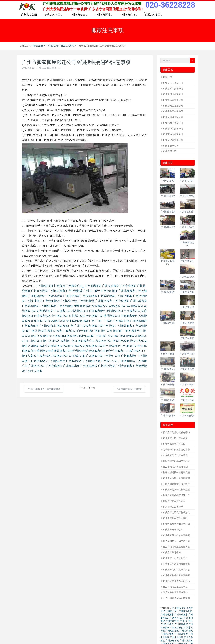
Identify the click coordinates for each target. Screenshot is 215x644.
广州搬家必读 (52, 46)
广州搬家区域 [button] (103, 15)
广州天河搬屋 (86, 301)
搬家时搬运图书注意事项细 (176, 472)
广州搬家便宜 (39, 361)
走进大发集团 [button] (53, 15)
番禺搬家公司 (62, 351)
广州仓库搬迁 (54, 366)
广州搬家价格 (121, 321)
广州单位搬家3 (187, 385)
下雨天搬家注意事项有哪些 (176, 484)
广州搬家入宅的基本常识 (175, 438)
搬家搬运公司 (104, 341)
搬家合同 (60, 336)
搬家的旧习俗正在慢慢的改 (176, 547)
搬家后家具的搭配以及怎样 (176, 495)
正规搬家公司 (39, 321)
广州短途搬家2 (168, 292)
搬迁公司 (108, 336)
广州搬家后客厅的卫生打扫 (176, 524)
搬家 (112, 326)
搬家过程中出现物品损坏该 (176, 461)
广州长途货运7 (168, 369)
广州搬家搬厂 (129, 356)
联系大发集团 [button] (153, 15)
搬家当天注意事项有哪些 (175, 467)
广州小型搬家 (121, 301)
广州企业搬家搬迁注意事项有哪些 (44, 389)
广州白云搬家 (83, 326)
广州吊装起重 (187, 369)
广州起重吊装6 (187, 196)
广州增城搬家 (48, 306)
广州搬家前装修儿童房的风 (176, 581)
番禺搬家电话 (45, 351)
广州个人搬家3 (187, 181)
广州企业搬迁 (34, 301)
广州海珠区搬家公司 (173, 100)
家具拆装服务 (45, 311)
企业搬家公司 (60, 316)
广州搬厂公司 (112, 356)
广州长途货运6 (187, 277)
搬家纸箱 (84, 336)
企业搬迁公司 (77, 316)
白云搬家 (83, 331)
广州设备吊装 (69, 301)
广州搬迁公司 (109, 361)
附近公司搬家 (115, 351)
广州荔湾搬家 (93, 286)
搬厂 (28, 331)
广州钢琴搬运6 (187, 227)
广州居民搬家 (71, 296)
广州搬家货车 (48, 326)
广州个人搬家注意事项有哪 (176, 478)
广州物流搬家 (104, 301)
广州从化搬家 (106, 366)
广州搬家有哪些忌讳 (173, 530)
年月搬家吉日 (132, 311)
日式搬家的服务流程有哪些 (176, 432)
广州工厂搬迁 (92, 291)
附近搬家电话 (80, 351)
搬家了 (61, 331)
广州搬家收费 (92, 361)
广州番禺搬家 (124, 326)
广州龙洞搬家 (89, 296)
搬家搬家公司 (86, 341)
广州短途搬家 (187, 292)
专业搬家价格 (74, 321)
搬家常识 (137, 331)
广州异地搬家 (30, 306)
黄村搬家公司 (135, 306)
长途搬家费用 (129, 316)
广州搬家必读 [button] (128, 15)
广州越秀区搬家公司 (173, 88)
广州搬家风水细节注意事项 (176, 535)
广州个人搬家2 (168, 181)
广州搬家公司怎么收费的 (175, 558)
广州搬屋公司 (170, 151)
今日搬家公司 (62, 311)
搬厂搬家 (95, 331)
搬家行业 (48, 336)
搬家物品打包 (117, 346)
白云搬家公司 (34, 341)
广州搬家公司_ (75, 286)
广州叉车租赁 (89, 366)
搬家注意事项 (68, 46)
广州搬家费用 (57, 361)
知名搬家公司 (57, 321)
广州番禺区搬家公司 (173, 111)
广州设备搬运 (51, 301)
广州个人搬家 (34, 371)
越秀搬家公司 (112, 316)
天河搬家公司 (94, 316)
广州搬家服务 (30, 326)
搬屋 (35, 331)
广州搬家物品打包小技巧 (175, 518)
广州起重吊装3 (168, 196)
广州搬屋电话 (127, 361)
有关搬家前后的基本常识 (175, 455)
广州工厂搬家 (104, 321)
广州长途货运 (187, 307)
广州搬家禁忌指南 (172, 552)
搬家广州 (89, 321)
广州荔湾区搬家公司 (173, 106)
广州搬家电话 (138, 321)
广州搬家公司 (45, 286)
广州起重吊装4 (168, 227)
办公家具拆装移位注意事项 (129, 389)
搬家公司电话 (48, 346)
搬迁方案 (96, 336)
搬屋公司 (132, 336)
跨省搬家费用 (97, 311)
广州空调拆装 (74, 291)
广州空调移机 (187, 261)
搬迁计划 (120, 336)
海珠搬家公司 (100, 306)
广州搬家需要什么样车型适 (176, 490)
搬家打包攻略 (121, 341)
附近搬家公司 (97, 351)
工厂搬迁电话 (132, 351)
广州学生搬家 (187, 338)
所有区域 (168, 77)
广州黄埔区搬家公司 (173, 117)
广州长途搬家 (65, 306)
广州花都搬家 (127, 291)
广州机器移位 (37, 296)
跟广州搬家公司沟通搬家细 (176, 598)
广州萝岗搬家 (106, 296)
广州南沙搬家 (124, 296)
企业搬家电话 (42, 316)
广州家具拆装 (54, 296)
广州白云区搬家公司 (173, 83)
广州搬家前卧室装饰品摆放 (176, 570)
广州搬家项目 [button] (78, 15)
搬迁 (128, 331)
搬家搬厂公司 (69, 341)
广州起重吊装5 (168, 212)
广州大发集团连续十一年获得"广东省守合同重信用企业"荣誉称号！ (94, 9)
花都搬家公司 (117, 306)
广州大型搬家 (124, 366)
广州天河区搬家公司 (173, 94)
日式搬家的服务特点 (173, 507)
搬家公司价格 (83, 346)
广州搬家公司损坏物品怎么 (176, 512)
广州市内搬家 (57, 291)
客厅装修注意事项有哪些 (175, 592)
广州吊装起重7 (187, 212)
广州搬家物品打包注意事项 (176, 575)
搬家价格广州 (65, 326)
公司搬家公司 (60, 356)
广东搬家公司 (94, 356)
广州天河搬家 (39, 291)
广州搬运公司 (37, 366)
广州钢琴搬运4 (187, 354)
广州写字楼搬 (168, 354)
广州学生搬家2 (168, 415)
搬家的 (42, 331)
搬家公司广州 (100, 326)
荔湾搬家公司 (115, 311)
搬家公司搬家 (30, 346)
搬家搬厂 (119, 331)
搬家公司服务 (65, 346)
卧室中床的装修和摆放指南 (176, 564)
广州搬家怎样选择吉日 (174, 444)
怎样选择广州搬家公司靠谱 (176, 450)
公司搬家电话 (42, 356)
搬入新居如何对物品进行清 (176, 541)
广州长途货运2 (168, 323)
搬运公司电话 (135, 346)
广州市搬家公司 (171, 146)
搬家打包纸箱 (138, 341)
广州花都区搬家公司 (173, 123)
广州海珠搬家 (111, 286)
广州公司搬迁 (109, 291)
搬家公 (51, 331)
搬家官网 (37, 336)
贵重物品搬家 (83, 306)
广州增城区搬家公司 (173, 128)
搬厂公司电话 (51, 341)
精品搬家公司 (80, 311)
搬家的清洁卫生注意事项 (175, 587)
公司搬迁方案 (77, 356)
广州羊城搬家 (138, 301)
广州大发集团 (29, 15)
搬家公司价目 (100, 346)
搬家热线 (72, 336)
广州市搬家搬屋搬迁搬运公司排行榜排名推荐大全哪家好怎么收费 (92, 3)
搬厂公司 (107, 331)
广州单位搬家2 (168, 400)
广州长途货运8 (187, 415)
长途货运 (59, 286)
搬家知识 (71, 331)
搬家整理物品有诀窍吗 (174, 501)
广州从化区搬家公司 (173, 140)
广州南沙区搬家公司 (173, 134)
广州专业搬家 (128, 286)
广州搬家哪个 (74, 361)
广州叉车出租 (71, 366)
